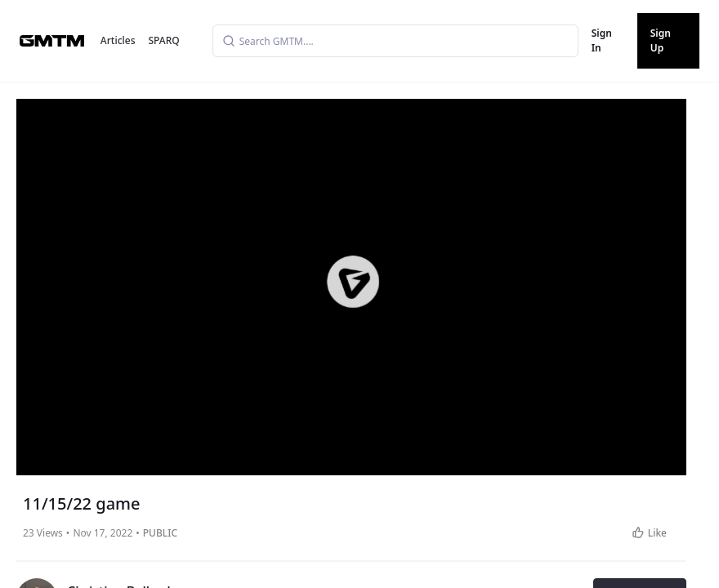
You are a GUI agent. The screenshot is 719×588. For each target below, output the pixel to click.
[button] (353, 281)
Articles (118, 40)
